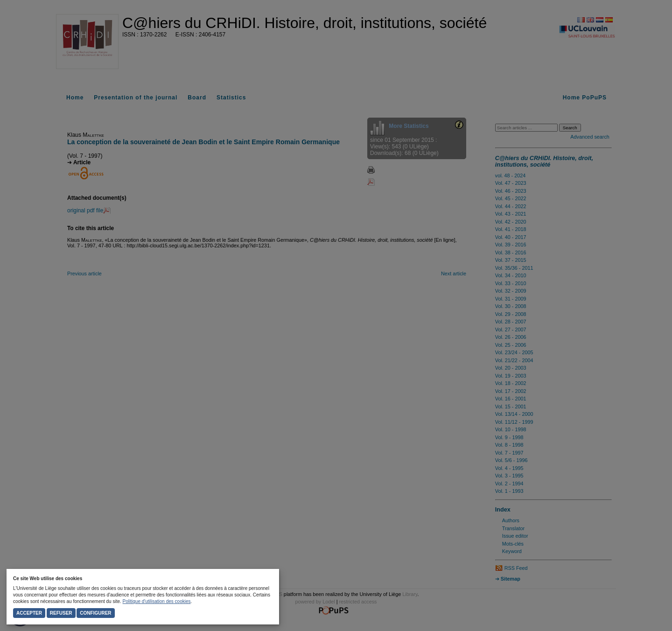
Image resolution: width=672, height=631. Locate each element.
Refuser (61, 613)
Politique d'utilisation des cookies (157, 601)
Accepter (29, 613)
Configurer (95, 613)
